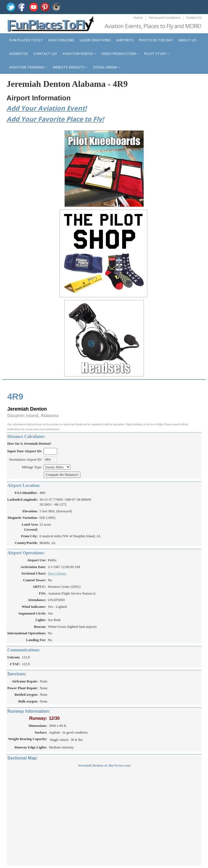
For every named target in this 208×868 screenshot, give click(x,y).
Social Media (107, 67)
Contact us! (45, 54)
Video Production (120, 54)
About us (187, 40)
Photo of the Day (156, 40)
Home (138, 17)
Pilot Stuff (157, 54)
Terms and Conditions (164, 17)
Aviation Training (28, 67)
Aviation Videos (79, 54)
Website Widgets (70, 67)
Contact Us (194, 17)
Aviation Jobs (61, 40)
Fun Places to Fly (26, 40)
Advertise (19, 54)
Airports (125, 40)
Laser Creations (95, 40)
